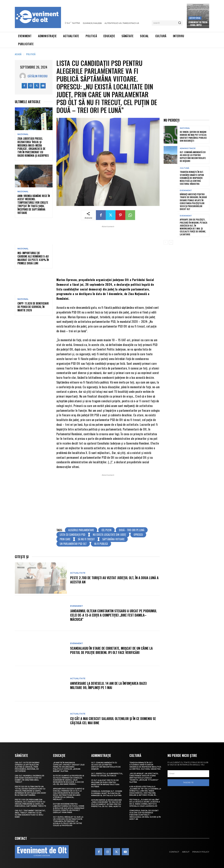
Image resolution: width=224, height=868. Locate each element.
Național (23, 134)
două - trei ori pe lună (132, 530)
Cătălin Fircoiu (38, 76)
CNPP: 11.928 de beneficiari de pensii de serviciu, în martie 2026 (33, 307)
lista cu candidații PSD (73, 535)
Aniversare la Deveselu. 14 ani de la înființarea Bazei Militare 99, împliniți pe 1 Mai (108, 685)
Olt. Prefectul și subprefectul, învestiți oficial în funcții (107, 775)
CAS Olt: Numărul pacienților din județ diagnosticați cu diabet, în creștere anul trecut (30, 779)
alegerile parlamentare (81, 530)
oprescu (138, 535)
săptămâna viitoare (113, 539)
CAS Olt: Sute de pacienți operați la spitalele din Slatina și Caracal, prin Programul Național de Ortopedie (27, 767)
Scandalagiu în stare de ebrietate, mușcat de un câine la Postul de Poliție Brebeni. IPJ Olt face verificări (111, 650)
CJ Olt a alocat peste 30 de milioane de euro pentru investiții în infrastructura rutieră (105, 783)
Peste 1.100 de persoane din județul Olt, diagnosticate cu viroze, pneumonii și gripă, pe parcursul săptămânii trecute (30, 803)
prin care (65, 539)
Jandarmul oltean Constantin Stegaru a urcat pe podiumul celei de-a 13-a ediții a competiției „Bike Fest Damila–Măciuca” (113, 615)
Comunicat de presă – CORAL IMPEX (198, 24)
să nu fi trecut (86, 539)
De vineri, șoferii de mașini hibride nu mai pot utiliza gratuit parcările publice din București (193, 136)
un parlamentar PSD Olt (73, 544)
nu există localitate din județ (109, 535)
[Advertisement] (108, 251)
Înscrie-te (188, 782)
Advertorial (195, 18)
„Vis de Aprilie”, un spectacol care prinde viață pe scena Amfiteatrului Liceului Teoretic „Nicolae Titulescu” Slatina (144, 778)
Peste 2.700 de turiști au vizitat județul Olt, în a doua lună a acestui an (114, 580)
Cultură (184, 168)
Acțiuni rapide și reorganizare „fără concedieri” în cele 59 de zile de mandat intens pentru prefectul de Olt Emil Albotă (106, 803)
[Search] (180, 23)
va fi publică (101, 544)
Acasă (18, 54)
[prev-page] (166, 242)
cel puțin (106, 530)
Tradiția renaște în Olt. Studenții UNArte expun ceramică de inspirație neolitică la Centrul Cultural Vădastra (192, 178)
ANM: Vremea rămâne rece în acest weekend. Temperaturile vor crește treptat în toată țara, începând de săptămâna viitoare (34, 204)
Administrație (188, 148)
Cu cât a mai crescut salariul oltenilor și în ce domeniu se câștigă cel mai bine (113, 721)
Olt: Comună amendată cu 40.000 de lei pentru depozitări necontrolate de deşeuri (193, 156)
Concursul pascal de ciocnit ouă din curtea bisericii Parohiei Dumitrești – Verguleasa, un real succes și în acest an (145, 815)
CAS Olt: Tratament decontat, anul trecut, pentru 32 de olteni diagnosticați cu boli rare (30, 814)
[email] (188, 774)
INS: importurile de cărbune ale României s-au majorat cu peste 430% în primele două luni (33, 258)
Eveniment (77, 606)
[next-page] (171, 242)
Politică (31, 54)
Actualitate (78, 573)
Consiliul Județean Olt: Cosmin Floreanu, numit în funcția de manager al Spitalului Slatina (107, 793)
